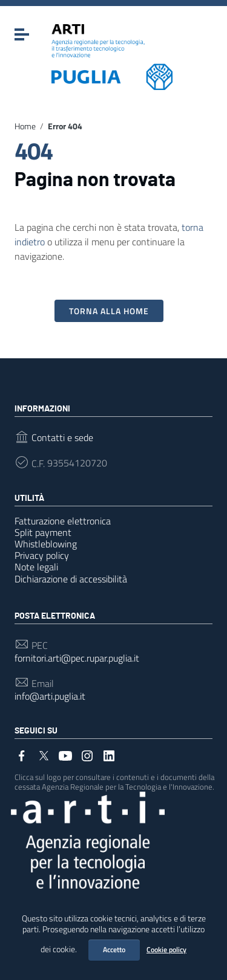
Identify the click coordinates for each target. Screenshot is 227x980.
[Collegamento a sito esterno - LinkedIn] (109, 755)
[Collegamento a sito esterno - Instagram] (87, 755)
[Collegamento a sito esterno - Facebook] (22, 755)
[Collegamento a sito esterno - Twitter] (44, 755)
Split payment (43, 532)
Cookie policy (166, 949)
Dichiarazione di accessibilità (71, 579)
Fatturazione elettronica (63, 521)
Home (25, 126)
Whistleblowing (46, 544)
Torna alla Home (109, 311)
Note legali (36, 567)
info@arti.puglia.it (50, 696)
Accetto (114, 949)
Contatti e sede (62, 438)
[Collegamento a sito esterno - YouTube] (65, 755)
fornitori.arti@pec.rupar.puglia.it (77, 658)
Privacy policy (42, 555)
